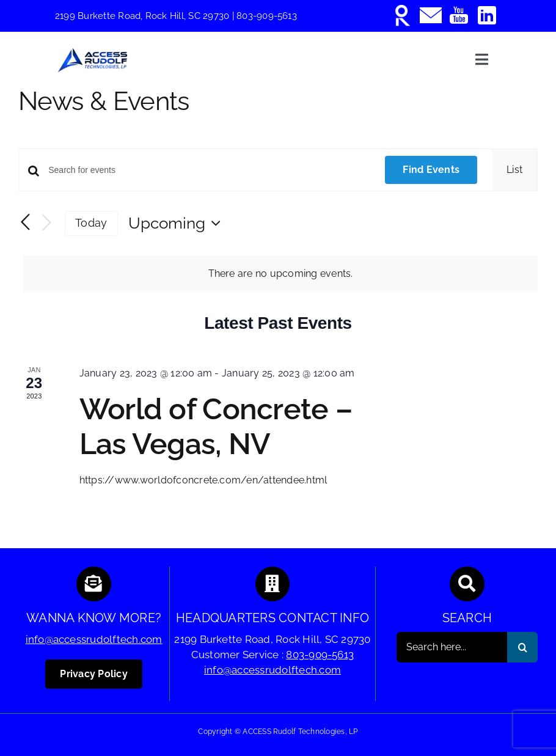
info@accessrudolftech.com (94, 639)
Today (91, 223)
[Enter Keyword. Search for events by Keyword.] (209, 170)
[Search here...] (452, 647)
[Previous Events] (26, 222)
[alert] (280, 274)
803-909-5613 (267, 16)
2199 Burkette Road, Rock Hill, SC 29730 (144, 16)
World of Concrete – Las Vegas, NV (216, 427)
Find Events (431, 170)
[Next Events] (46, 223)
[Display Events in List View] (514, 170)
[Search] (522, 647)
